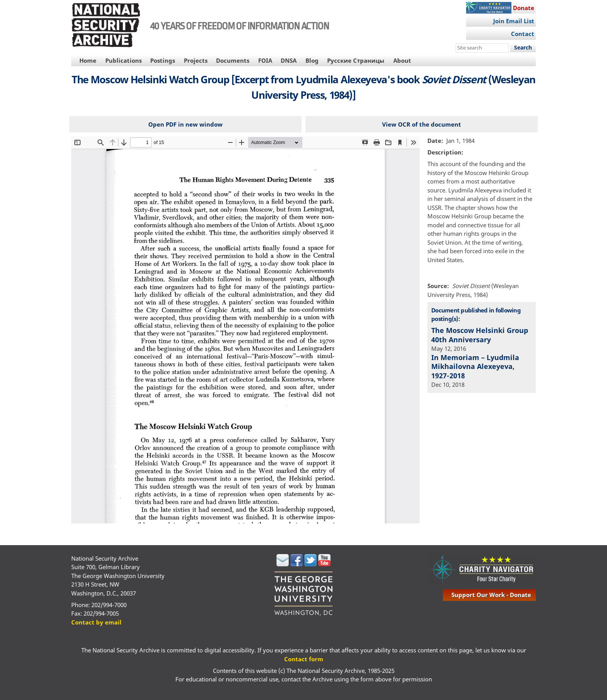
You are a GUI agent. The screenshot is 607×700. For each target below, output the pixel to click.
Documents (233, 60)
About (402, 60)
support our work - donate (491, 595)
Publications (123, 60)
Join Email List (514, 21)
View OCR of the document (422, 124)
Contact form (304, 659)
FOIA (265, 60)
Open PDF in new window (185, 124)
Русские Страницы (356, 60)
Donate (524, 8)
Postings (163, 60)
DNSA (289, 60)
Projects (196, 60)
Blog (312, 60)
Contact (523, 34)
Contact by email (96, 622)
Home (88, 60)
